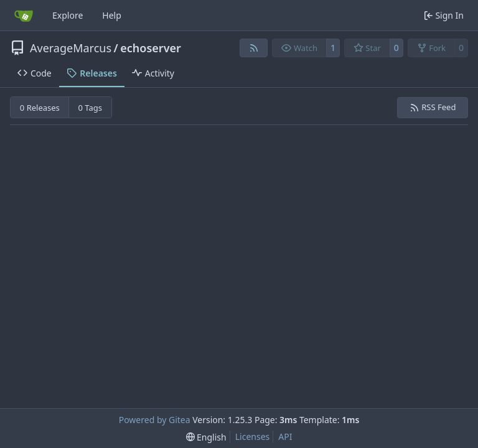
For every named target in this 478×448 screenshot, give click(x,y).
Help (112, 15)
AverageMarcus (71, 48)
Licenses (253, 436)
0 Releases (40, 108)
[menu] (206, 437)
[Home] (24, 16)
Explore (68, 15)
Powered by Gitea (155, 420)
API (285, 436)
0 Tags (91, 108)
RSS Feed (433, 107)
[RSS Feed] (254, 48)
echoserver (151, 48)
